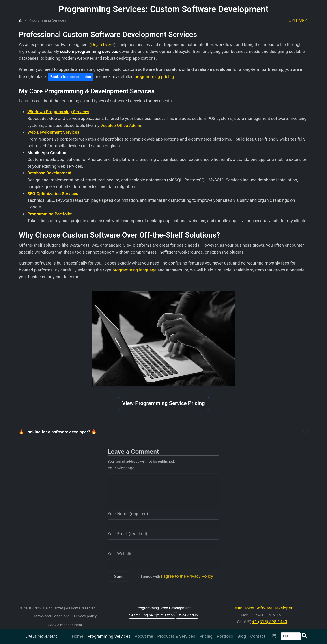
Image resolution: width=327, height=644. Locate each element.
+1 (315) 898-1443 (270, 622)
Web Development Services (53, 132)
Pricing (206, 636)
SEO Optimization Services (53, 194)
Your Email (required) (127, 540)
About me (144, 636)
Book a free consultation (71, 77)
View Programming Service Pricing (163, 403)
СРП (293, 20)
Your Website (120, 560)
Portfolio (225, 636)
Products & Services (176, 636)
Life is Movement (41, 636)
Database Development (49, 173)
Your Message (121, 475)
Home (77, 636)
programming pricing (154, 77)
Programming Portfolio (49, 214)
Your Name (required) (128, 520)
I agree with (177, 583)
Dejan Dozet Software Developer (262, 608)
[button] (304, 636)
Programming (148, 608)
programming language (134, 270)
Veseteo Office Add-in (121, 125)
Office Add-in (187, 615)
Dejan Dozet (102, 44)
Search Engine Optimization (152, 615)
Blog (242, 636)
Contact (258, 636)
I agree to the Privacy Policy (187, 583)
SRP (303, 20)
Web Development (176, 608)
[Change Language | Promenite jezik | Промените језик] (291, 636)
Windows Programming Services (58, 112)
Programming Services (109, 636)
